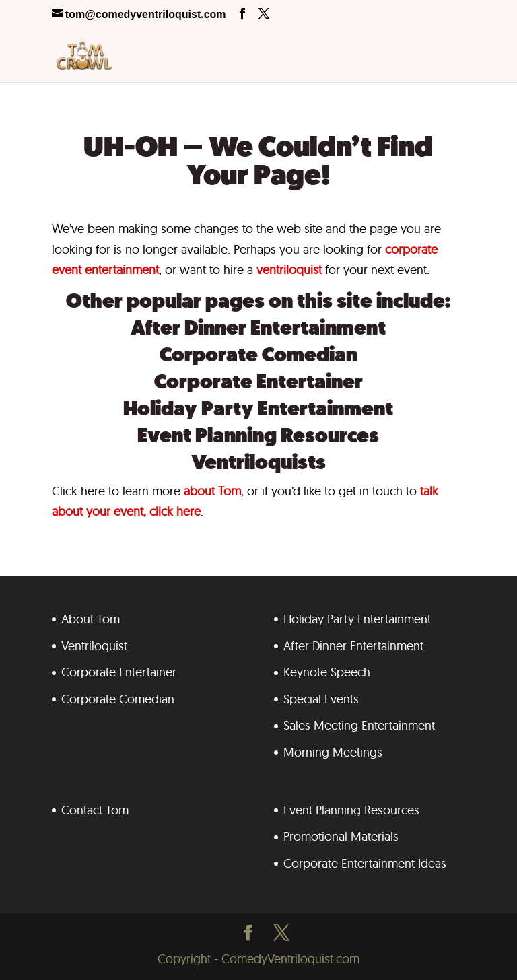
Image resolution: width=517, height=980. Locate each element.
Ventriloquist (94, 646)
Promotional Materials (341, 836)
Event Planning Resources (258, 437)
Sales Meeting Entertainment (359, 725)
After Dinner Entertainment (258, 329)
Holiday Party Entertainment (258, 410)
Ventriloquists (258, 464)
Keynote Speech (327, 672)
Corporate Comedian (258, 356)
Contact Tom (95, 810)
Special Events (321, 699)
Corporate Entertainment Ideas (365, 863)
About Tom (91, 619)
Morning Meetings (333, 752)
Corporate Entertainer (258, 383)
